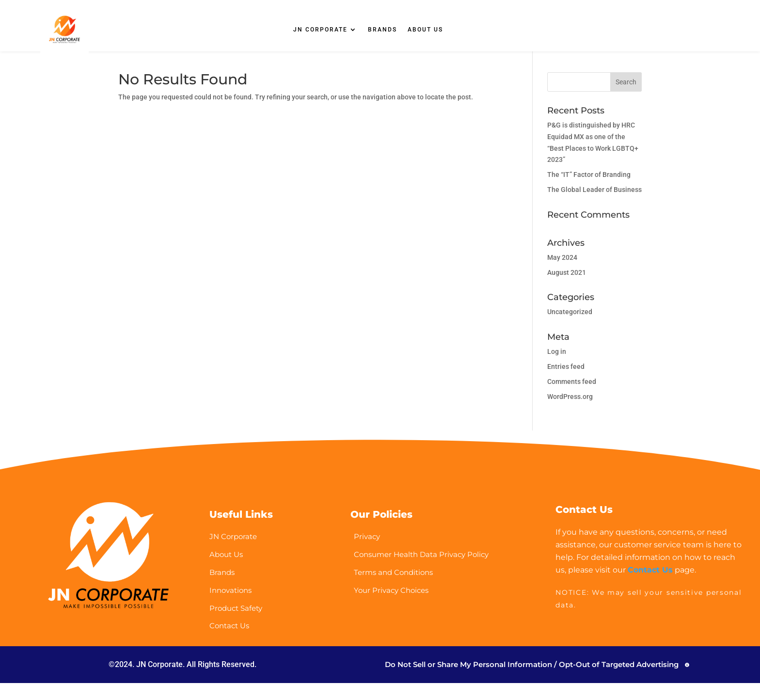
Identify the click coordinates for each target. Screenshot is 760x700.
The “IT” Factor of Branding (589, 182)
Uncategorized (570, 319)
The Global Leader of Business (594, 197)
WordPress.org (570, 404)
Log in (557, 359)
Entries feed (566, 374)
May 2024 (562, 265)
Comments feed (572, 389)
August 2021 (567, 280)
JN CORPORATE (320, 30)
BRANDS (382, 30)
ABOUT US (425, 30)
